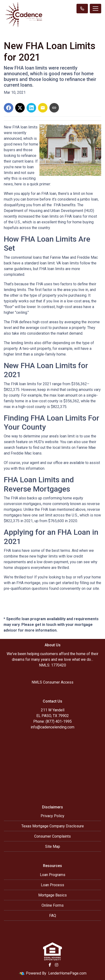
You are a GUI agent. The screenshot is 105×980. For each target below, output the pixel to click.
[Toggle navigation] (95, 9)
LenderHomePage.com (67, 973)
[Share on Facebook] (9, 108)
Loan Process (52, 885)
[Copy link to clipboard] (54, 108)
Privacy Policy (52, 816)
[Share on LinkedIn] (31, 108)
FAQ (53, 916)
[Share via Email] (43, 108)
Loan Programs (53, 875)
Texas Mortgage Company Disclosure (53, 826)
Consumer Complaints (52, 836)
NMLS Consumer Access (52, 682)
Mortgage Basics (52, 895)
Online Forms (53, 905)
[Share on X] (20, 108)
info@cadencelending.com (52, 727)
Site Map (53, 846)
